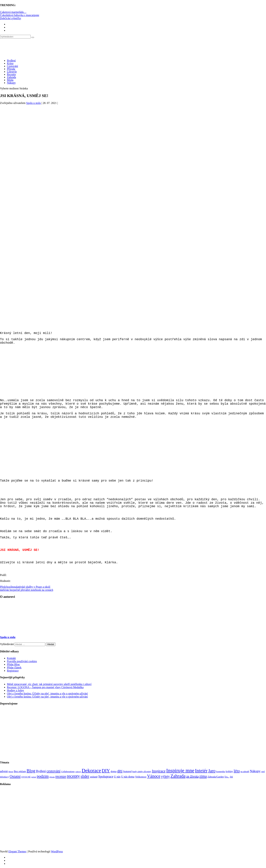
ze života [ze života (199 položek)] (192, 776)
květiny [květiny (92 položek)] (229, 771)
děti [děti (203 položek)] (120, 771)
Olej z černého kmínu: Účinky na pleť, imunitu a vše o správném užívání (47, 693)
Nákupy (11, 83)
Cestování (12, 66)
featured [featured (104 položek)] (127, 771)
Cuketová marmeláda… (13, 12)
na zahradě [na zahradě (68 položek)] (245, 772)
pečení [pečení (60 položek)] (34, 777)
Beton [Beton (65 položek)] (11, 772)
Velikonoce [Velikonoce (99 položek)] (141, 777)
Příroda (11, 69)
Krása (10, 63)
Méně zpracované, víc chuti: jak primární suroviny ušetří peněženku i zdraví (49, 684)
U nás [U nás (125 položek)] (117, 777)
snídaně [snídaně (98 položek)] (94, 777)
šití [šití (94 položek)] (231, 777)
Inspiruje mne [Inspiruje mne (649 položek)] (180, 770)
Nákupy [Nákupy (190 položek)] (255, 771)
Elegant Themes (17, 851)
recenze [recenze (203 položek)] (61, 776)
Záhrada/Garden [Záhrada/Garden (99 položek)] (216, 777)
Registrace (13, 671)
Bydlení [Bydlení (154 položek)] (41, 771)
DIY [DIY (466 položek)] (106, 771)
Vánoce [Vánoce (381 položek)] (154, 776)
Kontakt (11, 658)
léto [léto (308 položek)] (237, 771)
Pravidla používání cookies (22, 661)
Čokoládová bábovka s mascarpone (20, 15)
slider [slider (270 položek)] (85, 776)
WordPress (57, 851)
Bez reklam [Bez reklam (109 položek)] (20, 771)
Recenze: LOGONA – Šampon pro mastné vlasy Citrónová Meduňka (45, 687)
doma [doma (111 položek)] (114, 771)
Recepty (11, 74)
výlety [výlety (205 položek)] (165, 776)
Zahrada (11, 77)
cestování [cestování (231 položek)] (54, 771)
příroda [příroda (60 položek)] (52, 777)
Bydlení (11, 61)
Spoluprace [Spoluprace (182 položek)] (106, 776)
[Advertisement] (133, 138)
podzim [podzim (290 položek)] (43, 776)
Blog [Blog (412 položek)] (31, 771)
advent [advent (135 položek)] (4, 771)
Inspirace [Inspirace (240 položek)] (159, 771)
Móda (10, 80)
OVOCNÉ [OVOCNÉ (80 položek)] (26, 777)
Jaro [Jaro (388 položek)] (212, 771)
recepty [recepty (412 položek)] (73, 776)
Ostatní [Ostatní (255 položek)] (15, 776)
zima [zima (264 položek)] (203, 776)
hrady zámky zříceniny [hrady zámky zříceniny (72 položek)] (142, 772)
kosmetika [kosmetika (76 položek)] (221, 772)
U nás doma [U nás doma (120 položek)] (128, 777)
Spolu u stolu (33, 103)
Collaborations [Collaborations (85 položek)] (68, 771)
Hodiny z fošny (15, 690)
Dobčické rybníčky (11, 18)
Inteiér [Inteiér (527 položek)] (201, 771)
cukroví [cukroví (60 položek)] (78, 772)
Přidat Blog (13, 664)
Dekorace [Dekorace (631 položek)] (91, 770)
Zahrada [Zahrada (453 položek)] (178, 776)
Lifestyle (12, 72)
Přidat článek (14, 667)
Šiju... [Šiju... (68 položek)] (227, 777)
